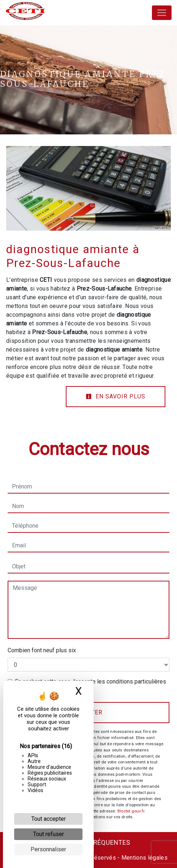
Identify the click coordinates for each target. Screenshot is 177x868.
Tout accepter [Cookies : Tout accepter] (49, 819)
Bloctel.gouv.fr (131, 811)
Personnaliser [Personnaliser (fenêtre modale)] (48, 849)
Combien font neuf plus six (42, 650)
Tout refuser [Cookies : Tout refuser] (49, 834)
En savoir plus (116, 396)
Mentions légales (144, 858)
